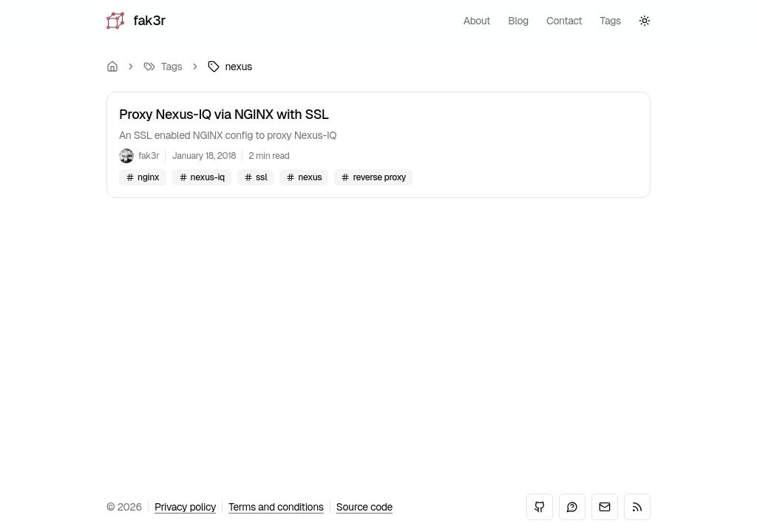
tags (611, 21)
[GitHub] (540, 507)
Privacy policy (185, 507)
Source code (364, 507)
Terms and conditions (276, 507)
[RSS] (637, 507)
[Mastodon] (572, 507)
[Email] (605, 507)
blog (518, 21)
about (477, 21)
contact (564, 21)
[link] (230, 66)
